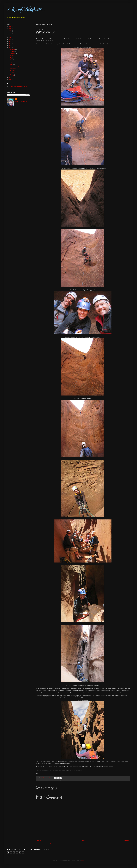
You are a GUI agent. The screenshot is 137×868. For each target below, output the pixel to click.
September (13, 54)
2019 (10, 35)
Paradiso (12, 72)
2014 (10, 46)
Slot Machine (64, 780)
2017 (10, 39)
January (12, 75)
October (12, 52)
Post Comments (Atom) (48, 843)
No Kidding (12, 70)
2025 (10, 27)
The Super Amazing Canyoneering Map (18, 86)
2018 (10, 37)
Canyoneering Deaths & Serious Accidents (19, 88)
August (12, 56)
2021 (10, 31)
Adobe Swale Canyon (45, 780)
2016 (10, 41)
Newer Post (39, 840)
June (11, 60)
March (12, 64)
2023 (10, 29)
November (13, 49)
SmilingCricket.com (26, 9)
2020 (10, 33)
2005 (10, 80)
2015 (10, 43)
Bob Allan (52, 780)
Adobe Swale (13, 68)
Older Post (127, 840)
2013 (10, 48)
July (11, 58)
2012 (10, 78)
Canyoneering (57, 780)
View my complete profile (21, 101)
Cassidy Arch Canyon (15, 66)
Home (83, 840)
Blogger (83, 860)
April (11, 62)
